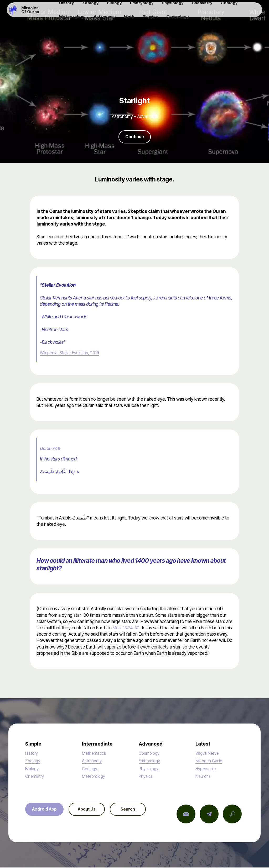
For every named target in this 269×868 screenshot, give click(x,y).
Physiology (149, 769)
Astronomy (92, 761)
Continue (134, 137)
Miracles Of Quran (42, 12)
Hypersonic (206, 769)
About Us (92, 810)
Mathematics (95, 754)
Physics (146, 777)
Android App (46, 810)
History (32, 754)
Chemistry (35, 777)
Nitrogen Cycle (210, 761)
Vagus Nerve (208, 754)
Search (137, 810)
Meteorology (95, 777)
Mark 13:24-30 (127, 628)
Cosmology (150, 754)
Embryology (150, 761)
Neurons (204, 777)
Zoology (33, 761)
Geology (90, 769)
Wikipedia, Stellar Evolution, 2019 (72, 353)
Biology (32, 769)
